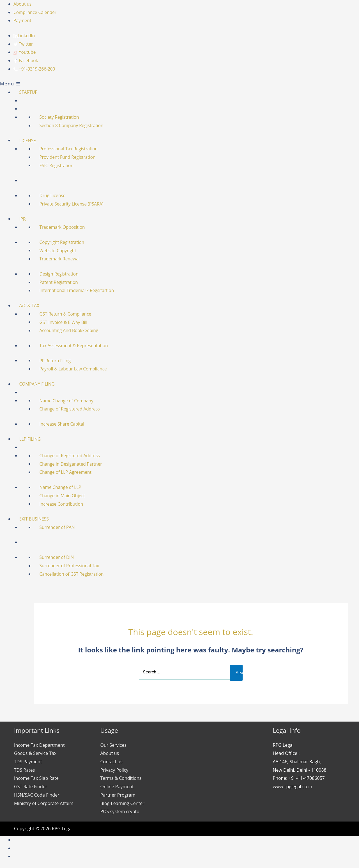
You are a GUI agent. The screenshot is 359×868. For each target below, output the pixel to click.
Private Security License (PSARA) (75, 204)
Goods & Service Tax (35, 754)
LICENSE (30, 141)
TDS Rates (24, 770)
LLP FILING (33, 439)
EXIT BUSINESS (37, 519)
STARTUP (31, 92)
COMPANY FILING (40, 384)
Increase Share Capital (65, 424)
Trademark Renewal (62, 259)
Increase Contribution (64, 504)
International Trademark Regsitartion (80, 291)
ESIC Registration (59, 165)
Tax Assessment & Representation (77, 346)
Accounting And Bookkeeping (72, 331)
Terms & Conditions (121, 779)
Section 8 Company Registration (75, 125)
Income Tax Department (39, 745)
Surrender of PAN (60, 527)
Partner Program (118, 795)
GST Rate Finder (31, 787)
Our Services (114, 745)
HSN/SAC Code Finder (37, 795)
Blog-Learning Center (122, 804)
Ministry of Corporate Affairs (44, 804)
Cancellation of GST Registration (75, 574)
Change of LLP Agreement (69, 472)
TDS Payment (28, 762)
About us (23, 4)
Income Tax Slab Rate (36, 779)
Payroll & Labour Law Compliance (76, 369)
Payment (23, 20)
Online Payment (117, 787)
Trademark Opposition (65, 227)
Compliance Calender (36, 12)
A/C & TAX (32, 305)
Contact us (111, 762)
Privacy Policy (114, 770)
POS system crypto (120, 812)
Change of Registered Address (73, 409)
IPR (25, 219)
